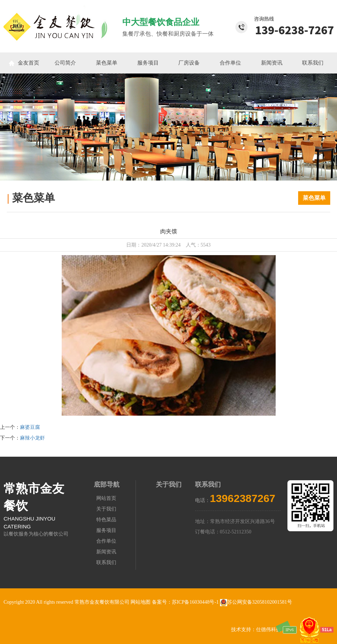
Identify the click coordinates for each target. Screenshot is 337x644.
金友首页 (24, 63)
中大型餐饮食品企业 (161, 22)
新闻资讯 (272, 63)
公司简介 (65, 63)
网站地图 (141, 602)
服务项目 (148, 63)
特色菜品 (106, 520)
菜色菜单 (107, 63)
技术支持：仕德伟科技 (256, 630)
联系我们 (313, 63)
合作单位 (230, 63)
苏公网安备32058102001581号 (256, 602)
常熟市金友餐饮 (34, 497)
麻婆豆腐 (30, 427)
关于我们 (106, 509)
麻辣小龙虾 (32, 438)
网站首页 (106, 498)
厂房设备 (189, 63)
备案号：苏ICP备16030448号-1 (186, 602)
